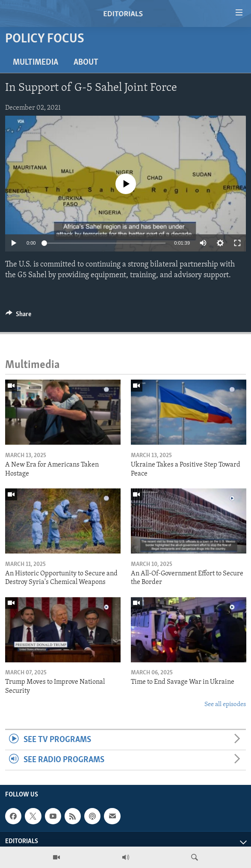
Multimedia (35, 63)
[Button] (18, 316)
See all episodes (225, 705)
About (86, 63)
